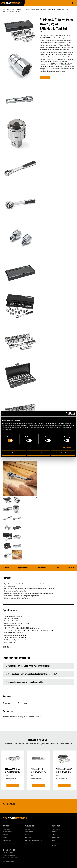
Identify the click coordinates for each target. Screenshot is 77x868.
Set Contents (42, 568)
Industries (27, 829)
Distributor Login (7, 840)
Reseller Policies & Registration (11, 843)
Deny (14, 453)
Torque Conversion (7, 832)
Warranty (5, 838)
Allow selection (38, 453)
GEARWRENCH (8, 9)
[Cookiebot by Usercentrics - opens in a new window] (67, 414)
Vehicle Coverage (7, 829)
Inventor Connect (29, 832)
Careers (27, 835)
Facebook (4, 850)
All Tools (19, 9)
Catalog (54, 835)
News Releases (56, 838)
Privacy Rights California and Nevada (34, 840)
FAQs (57, 568)
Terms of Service (29, 843)
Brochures (55, 832)
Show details (67, 447)
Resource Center (56, 829)
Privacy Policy (28, 838)
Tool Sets (27, 9)
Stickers (54, 846)
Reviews (71, 568)
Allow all (63, 453)
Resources (22, 703)
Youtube (14, 850)
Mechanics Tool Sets (39, 9)
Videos (54, 840)
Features (6, 568)
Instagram (7, 850)
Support (6, 826)
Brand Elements (56, 843)
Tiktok (10, 850)
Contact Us (5, 835)
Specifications (23, 568)
